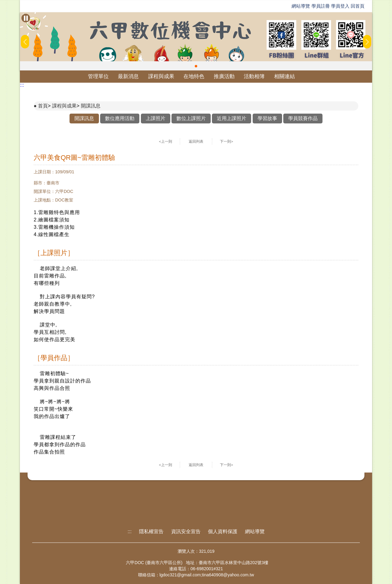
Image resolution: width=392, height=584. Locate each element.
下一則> (226, 141)
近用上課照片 (232, 118)
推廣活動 (224, 76)
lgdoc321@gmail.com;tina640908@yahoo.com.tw (207, 575)
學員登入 (340, 6)
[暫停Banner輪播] (26, 18)
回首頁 (358, 6)
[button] (196, 66)
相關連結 (285, 76)
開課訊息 (91, 106)
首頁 (43, 106)
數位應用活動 (120, 118)
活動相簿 (254, 76)
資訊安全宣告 (186, 531)
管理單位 (98, 76)
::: (22, 85)
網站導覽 (301, 6)
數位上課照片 (191, 118)
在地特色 (194, 76)
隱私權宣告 (151, 531)
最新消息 (128, 76)
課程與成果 (161, 76)
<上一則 (166, 141)
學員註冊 (321, 6)
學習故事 (267, 118)
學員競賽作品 (303, 118)
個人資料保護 (223, 531)
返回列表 (196, 141)
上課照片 (156, 118)
